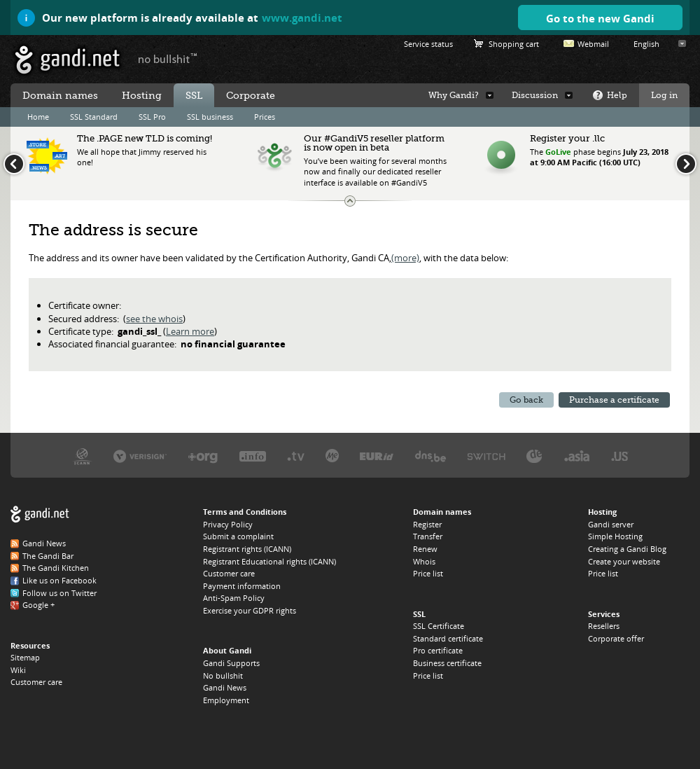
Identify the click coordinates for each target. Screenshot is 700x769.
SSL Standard (94, 117)
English (646, 44)
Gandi (68, 60)
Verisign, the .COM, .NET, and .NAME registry (140, 456)
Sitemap (25, 657)
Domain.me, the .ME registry (332, 456)
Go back (526, 400)
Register (427, 524)
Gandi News (44, 543)
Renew (425, 549)
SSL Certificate (439, 626)
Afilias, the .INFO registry (253, 456)
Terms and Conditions (245, 512)
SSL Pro (152, 117)
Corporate (251, 95)
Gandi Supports (231, 663)
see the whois (154, 319)
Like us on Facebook (59, 580)
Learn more (190, 331)
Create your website (624, 561)
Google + (38, 605)
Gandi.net (40, 514)
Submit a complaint (238, 536)
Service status (428, 44)
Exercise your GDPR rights (250, 610)
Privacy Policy (228, 524)
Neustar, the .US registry (620, 456)
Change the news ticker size (350, 201)
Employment (226, 700)
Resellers (604, 626)
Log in (664, 95)
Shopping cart (514, 44)
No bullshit (223, 676)
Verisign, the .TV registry (296, 456)
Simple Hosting (615, 536)
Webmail (593, 44)
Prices (265, 117)
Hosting (142, 95)
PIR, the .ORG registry (203, 456)
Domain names (60, 95)
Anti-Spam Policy (234, 598)
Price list (428, 573)
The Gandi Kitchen (56, 568)
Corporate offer (616, 638)
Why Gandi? (454, 95)
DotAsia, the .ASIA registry (577, 456)
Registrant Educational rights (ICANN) (269, 561)
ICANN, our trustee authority (82, 456)
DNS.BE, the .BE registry (430, 456)
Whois (424, 561)
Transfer (428, 536)
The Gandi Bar (48, 556)
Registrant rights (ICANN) (247, 549)
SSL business (210, 117)
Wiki (18, 670)
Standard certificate (448, 638)
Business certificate (447, 663)
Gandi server (611, 524)
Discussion (535, 95)
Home (38, 117)
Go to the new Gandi (600, 18)
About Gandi (227, 650)
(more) (405, 258)
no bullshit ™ (168, 58)
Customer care (36, 682)
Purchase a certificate (614, 400)
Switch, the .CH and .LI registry (486, 456)
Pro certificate (438, 650)
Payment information (242, 586)
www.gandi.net (302, 18)
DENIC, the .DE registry (534, 456)
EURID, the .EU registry (377, 456)
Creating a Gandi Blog (627, 549)
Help (617, 95)
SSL (194, 95)
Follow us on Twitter (59, 593)
